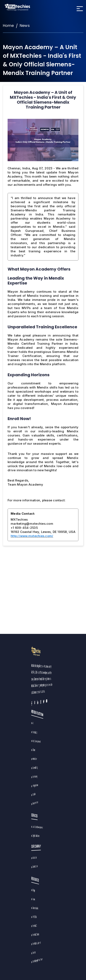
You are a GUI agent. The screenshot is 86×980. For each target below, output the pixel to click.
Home (8, 25)
